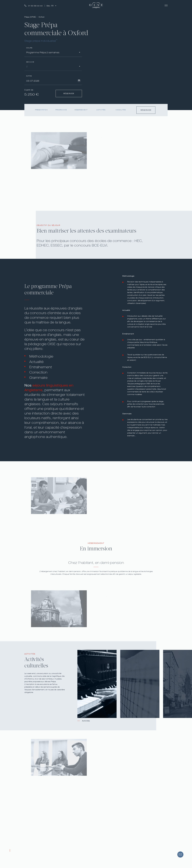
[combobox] (53, 53)
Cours (29, 48)
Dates (29, 76)
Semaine (30, 62)
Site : (50, 6)
